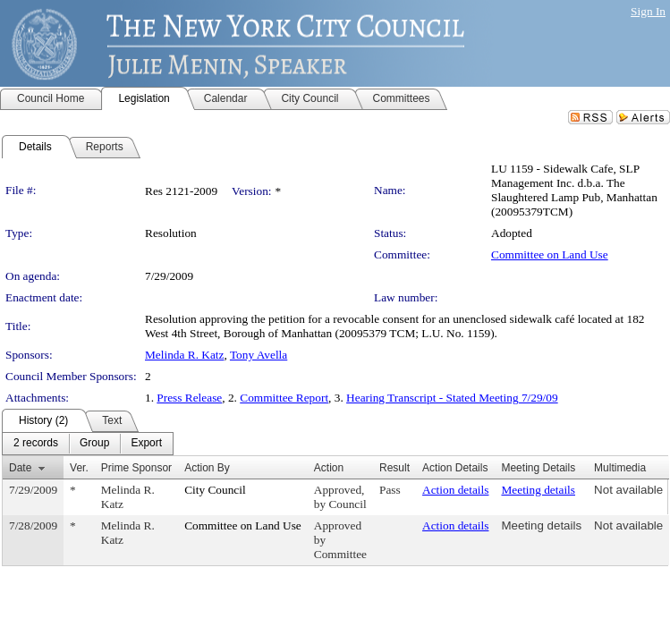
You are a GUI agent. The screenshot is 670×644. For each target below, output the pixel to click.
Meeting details (538, 490)
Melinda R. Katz (184, 355)
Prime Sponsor (136, 468)
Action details (455, 490)
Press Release (189, 398)
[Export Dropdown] (146, 444)
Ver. (79, 468)
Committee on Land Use (550, 254)
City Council (215, 490)
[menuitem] (36, 444)
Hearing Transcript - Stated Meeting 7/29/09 (452, 398)
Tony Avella (259, 355)
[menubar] (88, 444)
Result (394, 468)
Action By (207, 468)
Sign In (648, 11)
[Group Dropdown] (94, 444)
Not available (628, 490)
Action (329, 468)
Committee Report (284, 398)
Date (20, 468)
